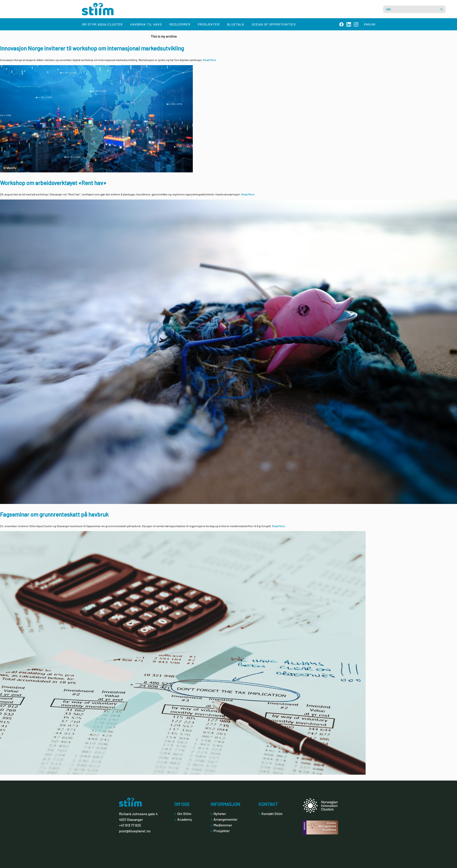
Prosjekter (209, 24)
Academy (183, 819)
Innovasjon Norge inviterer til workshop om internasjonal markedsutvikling (92, 48)
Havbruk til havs (146, 24)
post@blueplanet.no (135, 831)
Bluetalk (236, 24)
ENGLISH (370, 24)
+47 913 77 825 (130, 825)
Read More (210, 60)
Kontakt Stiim (271, 814)
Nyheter (218, 814)
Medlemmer (180, 24)
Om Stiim (183, 814)
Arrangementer (224, 819)
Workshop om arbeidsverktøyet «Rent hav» (53, 183)
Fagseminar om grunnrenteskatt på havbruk (54, 514)
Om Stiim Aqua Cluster (102, 24)
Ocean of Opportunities (274, 24)
